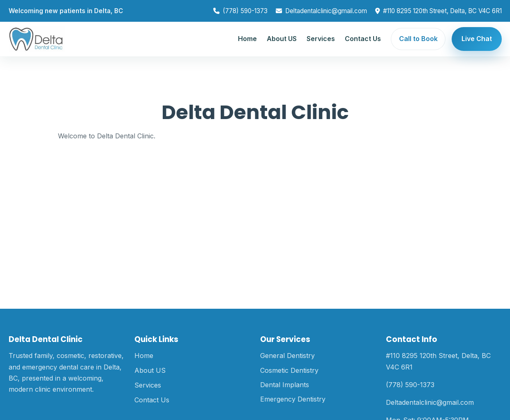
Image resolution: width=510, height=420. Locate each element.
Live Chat (477, 39)
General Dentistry (287, 356)
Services (321, 39)
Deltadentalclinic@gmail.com (326, 11)
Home (247, 39)
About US (282, 39)
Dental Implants (285, 385)
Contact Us (363, 39)
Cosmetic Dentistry (289, 370)
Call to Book (418, 39)
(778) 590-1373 (245, 11)
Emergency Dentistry (293, 399)
